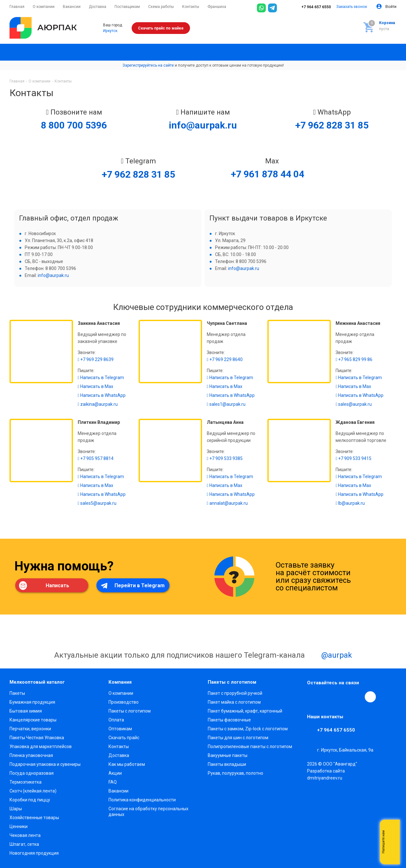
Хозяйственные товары (34, 818)
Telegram (327, 697)
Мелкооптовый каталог (37, 682)
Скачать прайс (124, 738)
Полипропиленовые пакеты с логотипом (250, 746)
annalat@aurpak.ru (227, 503)
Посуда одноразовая (32, 773)
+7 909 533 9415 (354, 458)
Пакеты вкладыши (227, 764)
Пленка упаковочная (31, 755)
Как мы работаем (127, 764)
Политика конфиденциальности (142, 800)
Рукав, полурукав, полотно (236, 773)
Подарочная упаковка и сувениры (45, 764)
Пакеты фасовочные (229, 720)
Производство (124, 702)
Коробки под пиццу (30, 800)
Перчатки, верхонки (30, 729)
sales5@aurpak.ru (97, 503)
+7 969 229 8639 (96, 359)
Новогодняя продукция (34, 853)
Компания (120, 682)
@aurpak (329, 656)
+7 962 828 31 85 (332, 125)
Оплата (116, 720)
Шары (16, 809)
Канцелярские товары (33, 720)
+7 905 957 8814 (96, 458)
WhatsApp (357, 697)
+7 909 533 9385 (225, 458)
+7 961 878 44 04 (268, 174)
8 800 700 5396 (74, 125)
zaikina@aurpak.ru (98, 404)
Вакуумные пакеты (228, 755)
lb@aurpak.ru (350, 503)
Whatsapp (392, 842)
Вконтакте (313, 697)
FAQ (113, 782)
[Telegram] (272, 8)
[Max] (284, 8)
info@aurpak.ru (203, 125)
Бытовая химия (26, 711)
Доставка (119, 755)
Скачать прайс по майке (161, 28)
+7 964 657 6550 (312, 7)
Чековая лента (25, 835)
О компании (121, 693)
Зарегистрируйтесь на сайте (148, 65)
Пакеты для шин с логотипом (238, 738)
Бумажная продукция (32, 702)
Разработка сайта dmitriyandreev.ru (326, 774)
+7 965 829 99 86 (354, 359)
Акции (115, 773)
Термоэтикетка (26, 782)
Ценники (19, 826)
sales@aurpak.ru (354, 404)
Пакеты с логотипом (130, 711)
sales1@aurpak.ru (226, 404)
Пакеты (17, 693)
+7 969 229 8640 (225, 359)
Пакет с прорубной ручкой (235, 693)
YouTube (342, 697)
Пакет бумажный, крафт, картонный (245, 711)
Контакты (119, 746)
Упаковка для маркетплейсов (41, 746)
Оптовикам (120, 729)
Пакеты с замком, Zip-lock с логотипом (248, 729)
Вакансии (118, 791)
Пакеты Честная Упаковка (37, 738)
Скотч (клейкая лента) (33, 791)
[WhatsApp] (261, 8)
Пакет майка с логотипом (234, 702)
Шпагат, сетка (24, 844)
